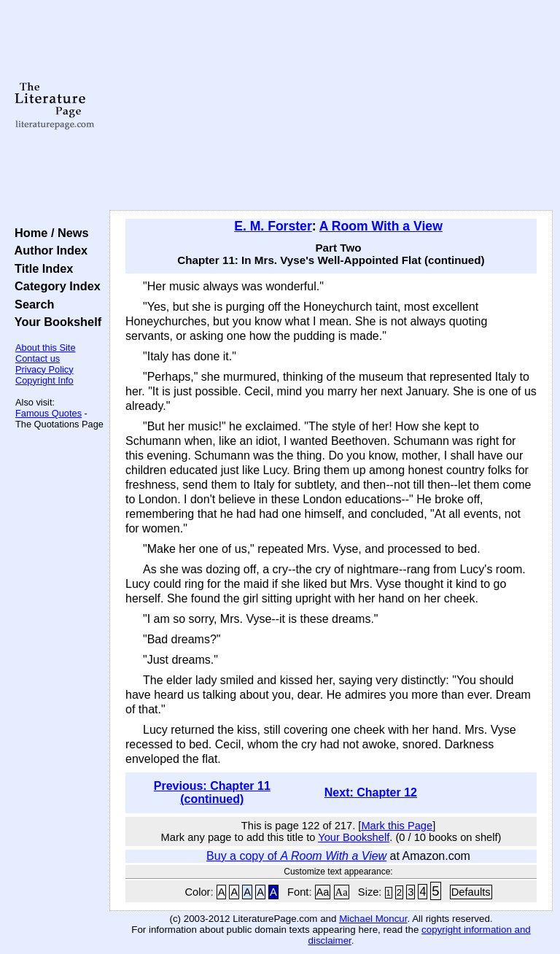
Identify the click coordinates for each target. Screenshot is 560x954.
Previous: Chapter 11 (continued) (212, 792)
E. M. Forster (273, 226)
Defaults (471, 892)
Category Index (54, 286)
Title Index (40, 268)
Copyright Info (44, 380)
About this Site (46, 348)
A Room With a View (381, 226)
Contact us (38, 358)
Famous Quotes (48, 413)
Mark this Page (397, 826)
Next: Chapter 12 (371, 792)
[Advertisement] (331, 106)
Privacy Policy (44, 369)
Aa (323, 892)
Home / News (48, 233)
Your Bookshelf (55, 322)
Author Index (48, 250)
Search (31, 304)
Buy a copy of (296, 856)
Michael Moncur (373, 919)
